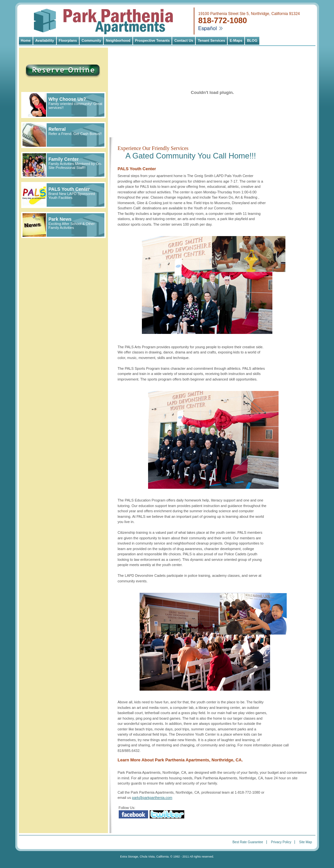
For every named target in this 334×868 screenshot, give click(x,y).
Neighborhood (118, 40)
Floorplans (68, 40)
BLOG (252, 40)
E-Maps (236, 40)
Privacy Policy (281, 842)
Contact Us (184, 40)
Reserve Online (53, 69)
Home (26, 40)
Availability (45, 40)
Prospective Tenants (152, 40)
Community (91, 40)
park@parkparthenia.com (152, 798)
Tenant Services (211, 40)
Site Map (305, 842)
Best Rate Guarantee (248, 842)
